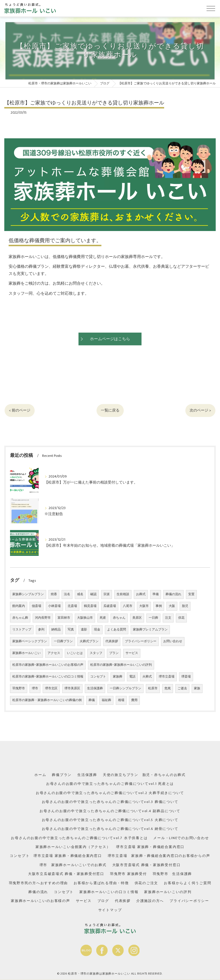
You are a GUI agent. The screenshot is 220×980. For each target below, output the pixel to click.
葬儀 (92, 700)
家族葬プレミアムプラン (150, 630)
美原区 (137, 618)
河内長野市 (43, 618)
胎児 (185, 606)
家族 (197, 688)
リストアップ (22, 630)
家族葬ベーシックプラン (30, 641)
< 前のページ (20, 410)
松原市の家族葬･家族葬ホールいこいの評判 (121, 665)
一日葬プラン (63, 641)
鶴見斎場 (90, 606)
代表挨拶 (112, 641)
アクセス (54, 653)
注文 (168, 618)
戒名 (80, 594)
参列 (41, 630)
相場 (121, 700)
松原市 (153, 688)
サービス (132, 653)
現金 (97, 630)
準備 (156, 594)
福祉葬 (106, 700)
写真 (71, 630)
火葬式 (147, 677)
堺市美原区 (72, 688)
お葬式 (141, 594)
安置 (191, 594)
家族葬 (118, 677)
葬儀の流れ (173, 594)
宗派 (107, 594)
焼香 (54, 594)
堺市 (35, 688)
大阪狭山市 (85, 618)
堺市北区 (51, 688)
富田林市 (64, 618)
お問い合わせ (173, 641)
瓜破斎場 (110, 606)
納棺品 (56, 630)
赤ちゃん (119, 618)
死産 (103, 618)
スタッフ (96, 653)
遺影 (84, 630)
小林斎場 (54, 606)
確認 (93, 594)
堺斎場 (186, 677)
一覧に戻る (110, 410)
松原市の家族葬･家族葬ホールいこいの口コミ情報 (48, 677)
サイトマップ (110, 908)
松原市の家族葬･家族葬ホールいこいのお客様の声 (48, 665)
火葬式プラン (89, 641)
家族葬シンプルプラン (28, 594)
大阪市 (144, 606)
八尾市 (128, 606)
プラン (114, 653)
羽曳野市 (19, 688)
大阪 (172, 606)
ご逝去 (182, 688)
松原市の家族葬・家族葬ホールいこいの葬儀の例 (47, 700)
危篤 (168, 688)
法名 (67, 594)
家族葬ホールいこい (26, 653)
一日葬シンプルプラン (125, 688)
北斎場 (72, 606)
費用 (134, 700)
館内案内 (19, 606)
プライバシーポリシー (141, 641)
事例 (159, 606)
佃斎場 (37, 606)
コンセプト (98, 677)
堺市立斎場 (167, 677)
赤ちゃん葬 (20, 618)
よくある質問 (117, 630)
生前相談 (123, 594)
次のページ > (200, 410)
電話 (132, 677)
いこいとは (75, 653)
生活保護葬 (95, 688)
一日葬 (153, 618)
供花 (181, 618)
